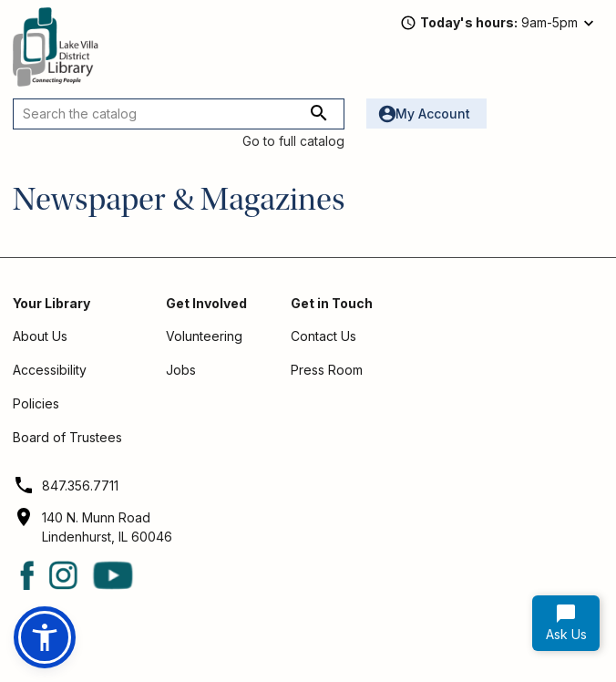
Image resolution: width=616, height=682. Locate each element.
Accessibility (50, 370)
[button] (45, 637)
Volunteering (204, 336)
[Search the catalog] (179, 114)
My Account (433, 114)
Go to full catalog (293, 141)
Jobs (181, 370)
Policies (36, 403)
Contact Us (323, 336)
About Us (40, 336)
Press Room (327, 370)
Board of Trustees (67, 437)
